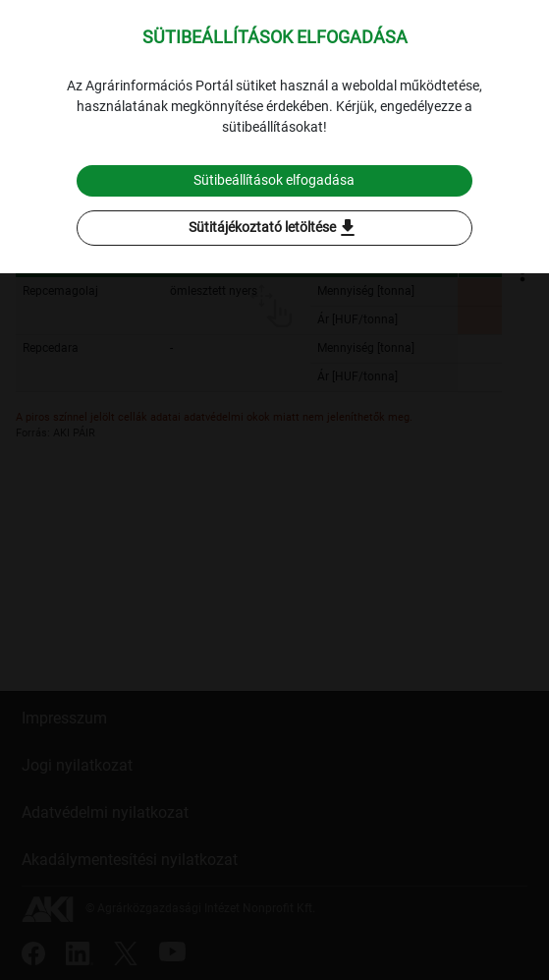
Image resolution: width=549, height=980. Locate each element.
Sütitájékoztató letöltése (274, 228)
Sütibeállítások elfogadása (274, 180)
